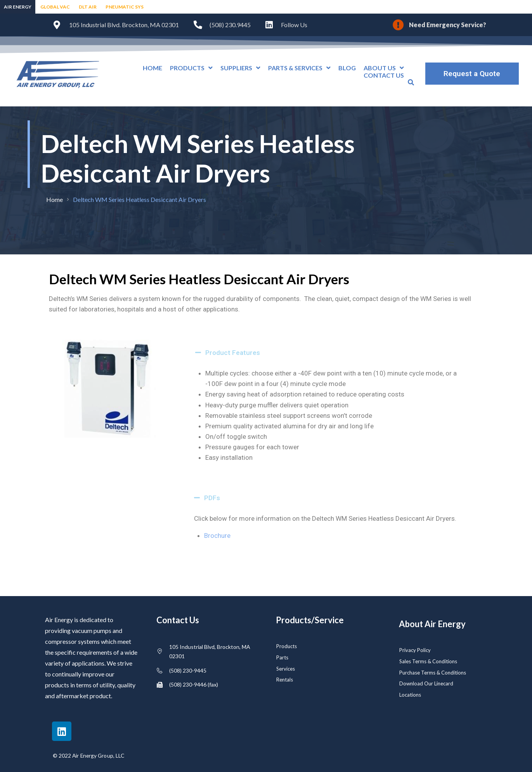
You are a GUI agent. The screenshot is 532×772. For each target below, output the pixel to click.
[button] (333, 353)
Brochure (217, 536)
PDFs (212, 498)
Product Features (233, 353)
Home (55, 199)
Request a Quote (472, 74)
